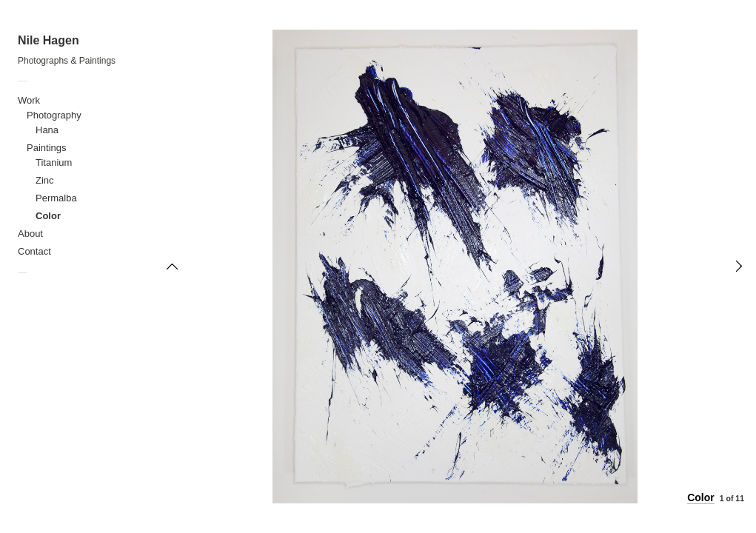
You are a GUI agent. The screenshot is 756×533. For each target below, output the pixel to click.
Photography (54, 115)
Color (48, 216)
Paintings (46, 148)
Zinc (45, 180)
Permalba (56, 198)
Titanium (54, 162)
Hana (47, 130)
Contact (34, 251)
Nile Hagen (48, 40)
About (30, 234)
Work (29, 100)
